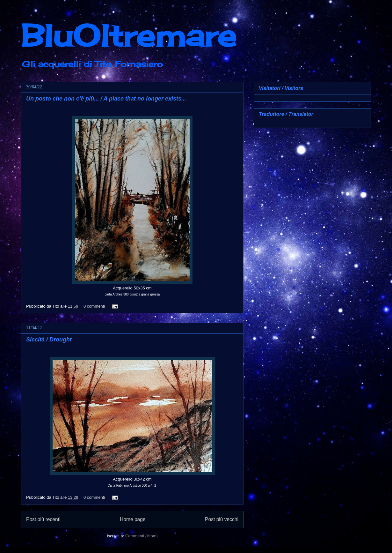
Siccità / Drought (49, 340)
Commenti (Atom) (142, 536)
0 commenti (94, 306)
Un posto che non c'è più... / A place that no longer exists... (106, 99)
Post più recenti (43, 519)
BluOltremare (129, 35)
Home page (133, 519)
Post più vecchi (222, 519)
